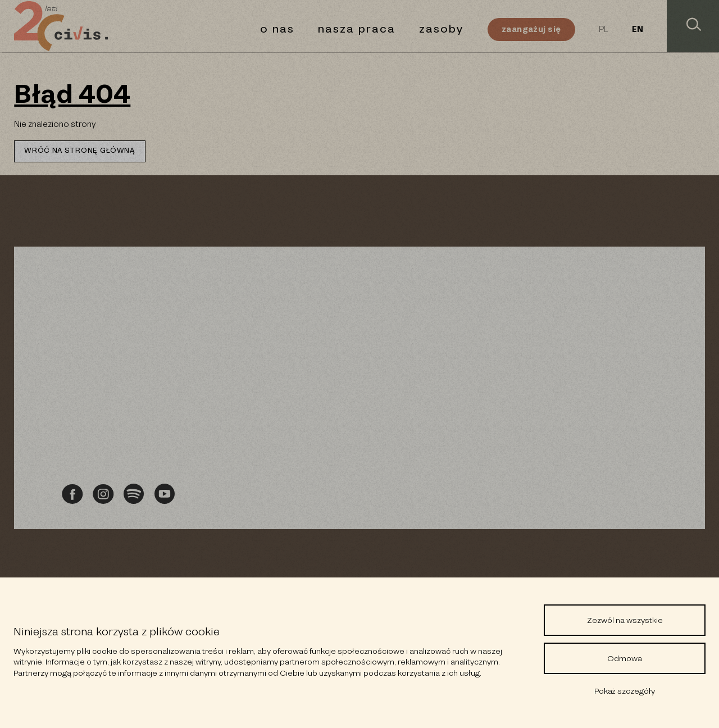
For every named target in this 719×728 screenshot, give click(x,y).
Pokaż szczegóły (625, 691)
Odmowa (625, 658)
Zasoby (442, 29)
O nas (277, 29)
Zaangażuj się (531, 29)
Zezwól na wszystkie (625, 620)
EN (638, 30)
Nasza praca (357, 29)
